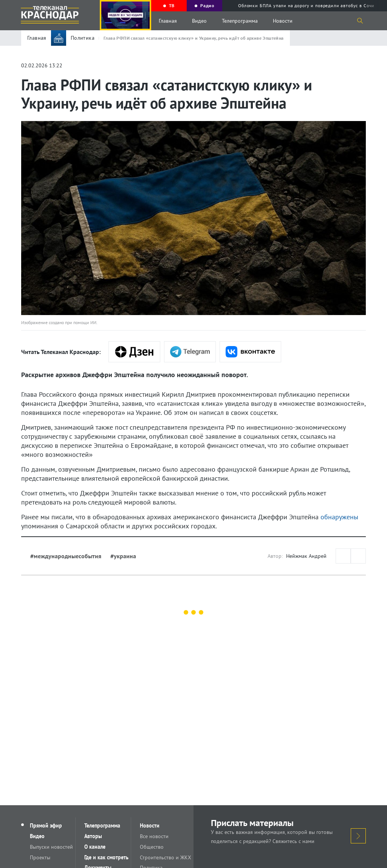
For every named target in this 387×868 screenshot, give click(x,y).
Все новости (155, 836)
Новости (283, 21)
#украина (123, 556)
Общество (152, 847)
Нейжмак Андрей (306, 556)
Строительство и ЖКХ (166, 857)
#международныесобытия (66, 556)
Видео (199, 21)
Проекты (40, 857)
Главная (168, 21)
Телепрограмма (240, 21)
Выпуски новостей (52, 847)
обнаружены (339, 517)
